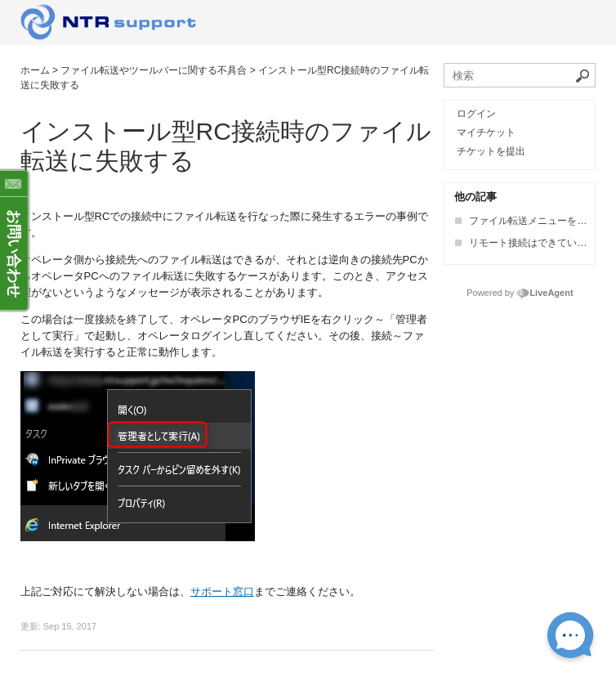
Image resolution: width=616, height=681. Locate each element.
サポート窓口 (222, 591)
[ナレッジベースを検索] (520, 75)
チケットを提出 (491, 151)
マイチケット (486, 132)
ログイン (476, 114)
